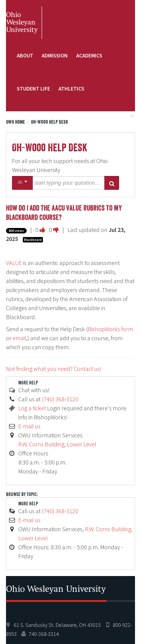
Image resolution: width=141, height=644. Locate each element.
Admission (55, 55)
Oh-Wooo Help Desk (49, 122)
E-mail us (29, 426)
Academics (89, 55)
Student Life (33, 89)
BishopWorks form (111, 329)
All (22, 182)
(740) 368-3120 (60, 399)
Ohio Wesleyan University (24, 23)
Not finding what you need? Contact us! (54, 369)
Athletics (71, 89)
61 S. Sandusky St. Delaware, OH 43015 (57, 625)
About (25, 55)
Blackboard (33, 240)
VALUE (14, 263)
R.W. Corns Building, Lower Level (57, 444)
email (19, 338)
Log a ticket (32, 408)
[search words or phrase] (69, 183)
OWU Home (15, 122)
